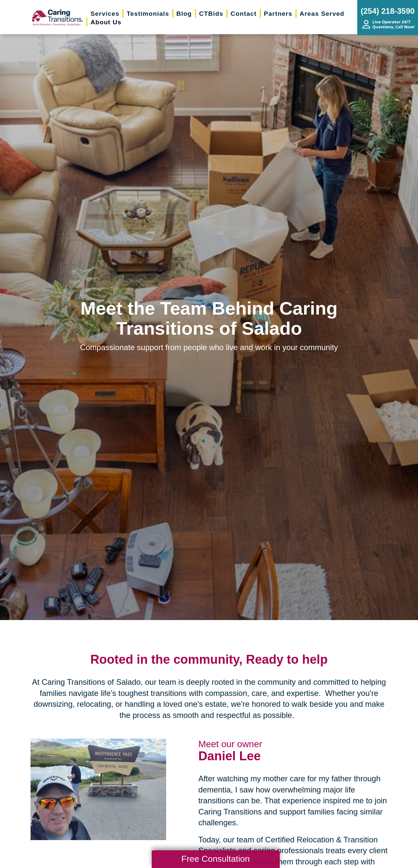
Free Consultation (215, 859)
